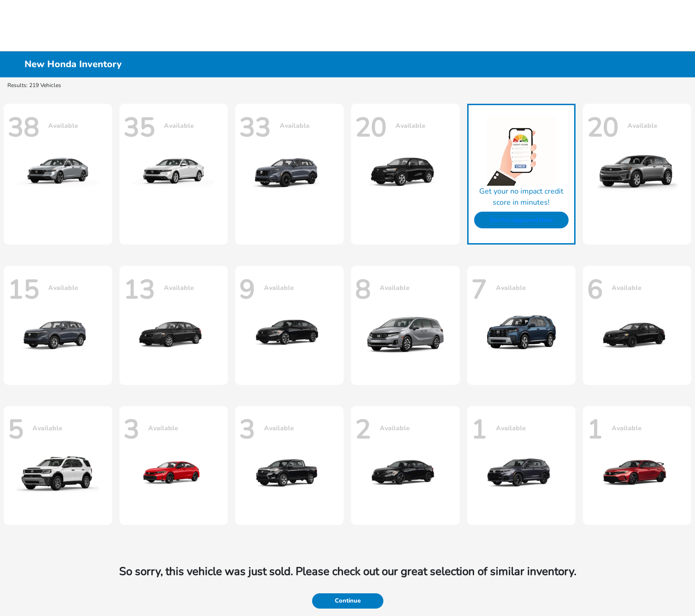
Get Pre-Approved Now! (521, 220)
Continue (348, 601)
